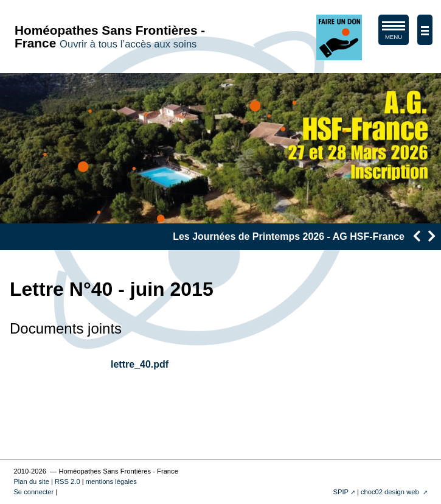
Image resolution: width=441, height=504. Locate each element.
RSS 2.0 (68, 481)
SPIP (341, 492)
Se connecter (33, 492)
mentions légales (111, 481)
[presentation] (416, 236)
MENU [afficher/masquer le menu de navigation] (394, 33)
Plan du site (31, 481)
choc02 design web (391, 492)
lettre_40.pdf (140, 364)
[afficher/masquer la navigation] (425, 30)
